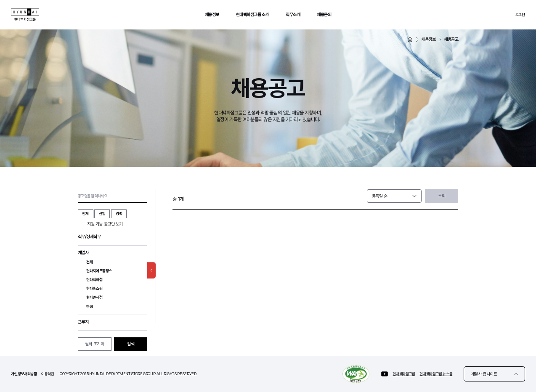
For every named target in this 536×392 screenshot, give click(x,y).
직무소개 (293, 15)
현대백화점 (94, 282)
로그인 (520, 15)
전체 (89, 262)
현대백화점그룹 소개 (253, 15)
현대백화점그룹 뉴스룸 (436, 374)
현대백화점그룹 (404, 374)
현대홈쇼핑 (94, 292)
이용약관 (48, 374)
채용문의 (324, 15)
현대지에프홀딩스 (99, 272)
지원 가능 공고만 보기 (105, 224)
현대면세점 (94, 302)
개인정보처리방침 (24, 374)
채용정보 (212, 15)
